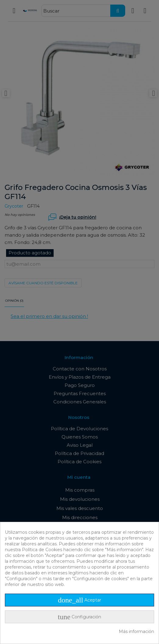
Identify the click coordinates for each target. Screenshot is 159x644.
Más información (136, 631)
